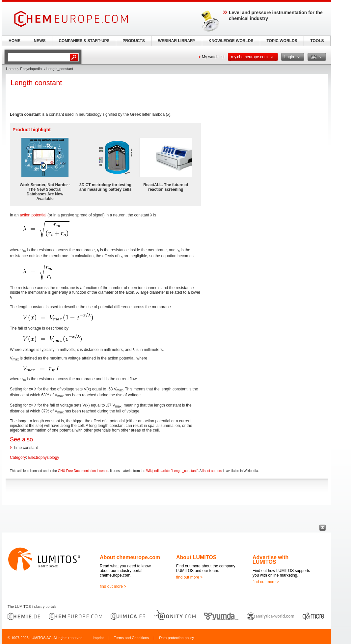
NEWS (40, 41)
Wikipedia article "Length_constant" (172, 471)
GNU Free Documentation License (83, 471)
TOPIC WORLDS (282, 41)
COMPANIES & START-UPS (84, 41)
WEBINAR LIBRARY (177, 41)
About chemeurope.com (130, 557)
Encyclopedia (31, 69)
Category (18, 458)
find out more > (113, 586)
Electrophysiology (43, 458)
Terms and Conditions (131, 638)
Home (11, 69)
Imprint (98, 638)
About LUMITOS (196, 557)
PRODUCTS (134, 41)
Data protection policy (176, 638)
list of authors (212, 471)
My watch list (213, 57)
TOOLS (317, 41)
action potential (33, 215)
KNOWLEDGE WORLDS (231, 41)
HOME (14, 41)
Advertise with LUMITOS (270, 560)
